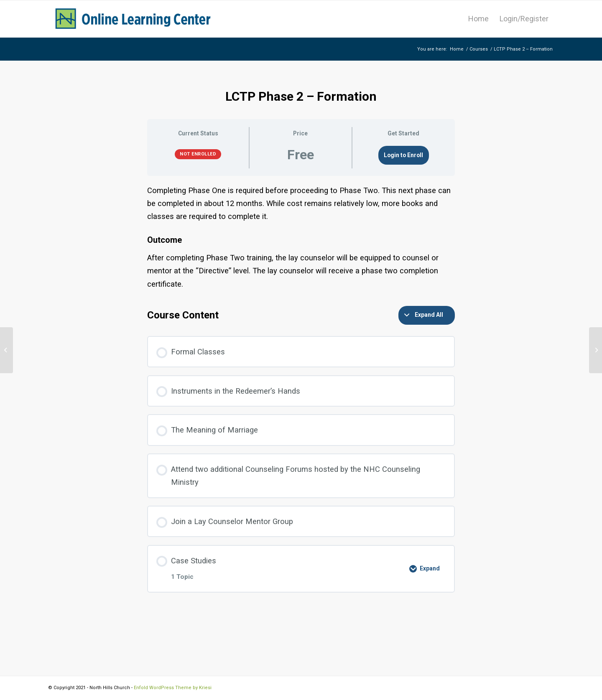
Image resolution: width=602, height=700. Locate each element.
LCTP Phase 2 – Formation (301, 96)
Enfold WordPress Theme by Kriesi (173, 688)
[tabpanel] (301, 237)
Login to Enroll (403, 155)
